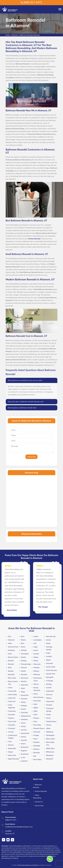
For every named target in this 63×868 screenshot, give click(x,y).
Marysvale (37, 664)
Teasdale (49, 705)
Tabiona (49, 698)
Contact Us (39, 802)
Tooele (49, 715)
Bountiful (11, 674)
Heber (23, 692)
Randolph (37, 746)
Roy (35, 756)
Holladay (24, 706)
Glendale (24, 674)
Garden (23, 671)
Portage (36, 735)
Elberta (23, 640)
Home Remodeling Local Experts (28, 865)
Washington (50, 735)
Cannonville (12, 691)
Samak (48, 640)
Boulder (11, 671)
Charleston (12, 711)
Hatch (23, 688)
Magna (36, 657)
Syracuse (49, 694)
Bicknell (11, 661)
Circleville (12, 715)
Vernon (49, 725)
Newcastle (37, 701)
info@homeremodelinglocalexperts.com (19, 827)
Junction (24, 730)
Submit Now (32, 457)
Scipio (48, 653)
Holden (23, 702)
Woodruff (50, 759)
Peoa (35, 721)
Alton (10, 643)
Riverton (37, 749)
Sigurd (48, 660)
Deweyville (12, 748)
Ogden (36, 708)
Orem (36, 715)
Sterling (49, 684)
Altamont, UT (10, 834)
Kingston (24, 751)
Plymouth (37, 732)
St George (50, 681)
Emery (23, 647)
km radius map (32, 500)
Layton (36, 636)
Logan (36, 647)
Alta (10, 636)
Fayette (23, 657)
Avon (10, 654)
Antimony (12, 650)
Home (8, 35)
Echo (23, 636)
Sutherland (50, 691)
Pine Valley (37, 725)
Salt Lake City (51, 636)
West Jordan (51, 739)
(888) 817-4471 (32, 2)
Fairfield (24, 650)
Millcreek (37, 674)
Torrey (48, 718)
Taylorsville (50, 701)
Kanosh (23, 737)
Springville (50, 677)
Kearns (23, 744)
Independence (26, 716)
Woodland (50, 755)
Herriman (24, 699)
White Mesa (50, 748)
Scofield (49, 656)
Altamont (15, 35)
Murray (36, 684)
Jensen (23, 723)
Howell (23, 709)
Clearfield (12, 725)
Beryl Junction (13, 657)
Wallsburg (50, 732)
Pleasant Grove (39, 728)
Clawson (11, 718)
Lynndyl (36, 654)
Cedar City (12, 698)
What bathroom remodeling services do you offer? (25, 380)
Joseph (23, 726)
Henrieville (25, 695)
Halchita (24, 681)
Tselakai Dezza (51, 721)
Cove (10, 741)
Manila (36, 661)
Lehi (35, 643)
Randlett (37, 742)
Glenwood (24, 678)
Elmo (23, 643)
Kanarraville (25, 733)
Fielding (24, 661)
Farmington (25, 654)
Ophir (36, 711)
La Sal (23, 757)
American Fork (13, 647)
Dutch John (12, 755)
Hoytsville (24, 712)
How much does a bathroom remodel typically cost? (26, 402)
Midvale (36, 671)
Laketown (24, 761)
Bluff (10, 668)
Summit (49, 688)
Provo (36, 739)
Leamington (38, 640)
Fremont (24, 668)
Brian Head (12, 678)
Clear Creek (12, 721)
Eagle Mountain (14, 759)
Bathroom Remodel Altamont (30, 35)
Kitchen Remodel (41, 791)
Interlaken (24, 719)
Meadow (37, 668)
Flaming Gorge (26, 664)
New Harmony (39, 697)
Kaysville (24, 740)
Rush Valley (38, 759)
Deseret (11, 745)
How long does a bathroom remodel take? (22, 408)
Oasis (35, 704)
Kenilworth (25, 747)
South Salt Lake (52, 670)
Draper (11, 752)
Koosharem (25, 754)
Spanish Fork (51, 674)
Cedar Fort (12, 701)
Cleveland (12, 728)
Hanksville (24, 685)
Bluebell (11, 664)
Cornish (11, 732)
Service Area (39, 806)
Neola (36, 694)
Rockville (37, 753)
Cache (10, 688)
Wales (48, 728)
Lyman (36, 650)
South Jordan (51, 667)
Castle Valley (13, 694)
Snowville (50, 663)
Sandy (48, 643)
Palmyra (36, 718)
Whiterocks (50, 752)
